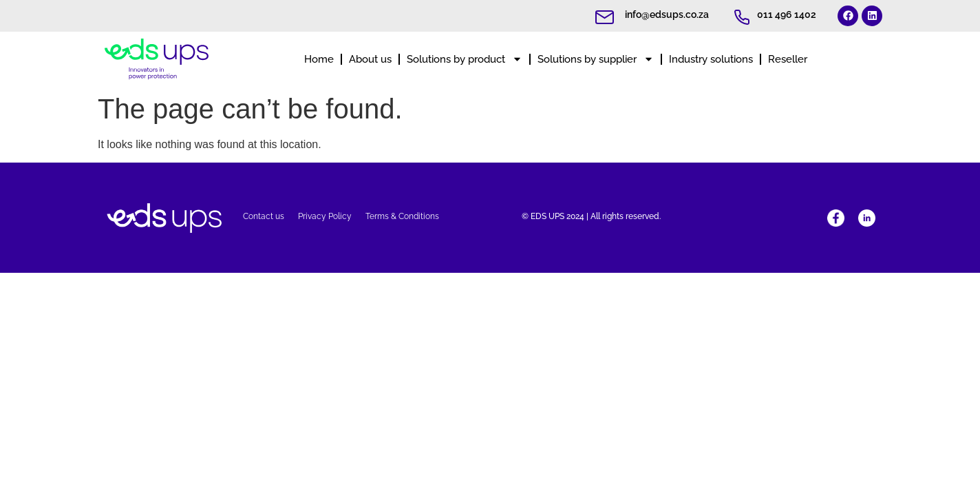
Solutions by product (465, 59)
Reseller (788, 59)
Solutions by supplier (596, 59)
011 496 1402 (787, 14)
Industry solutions (711, 59)
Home (319, 59)
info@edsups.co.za (667, 14)
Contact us (264, 216)
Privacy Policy (325, 216)
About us (370, 59)
